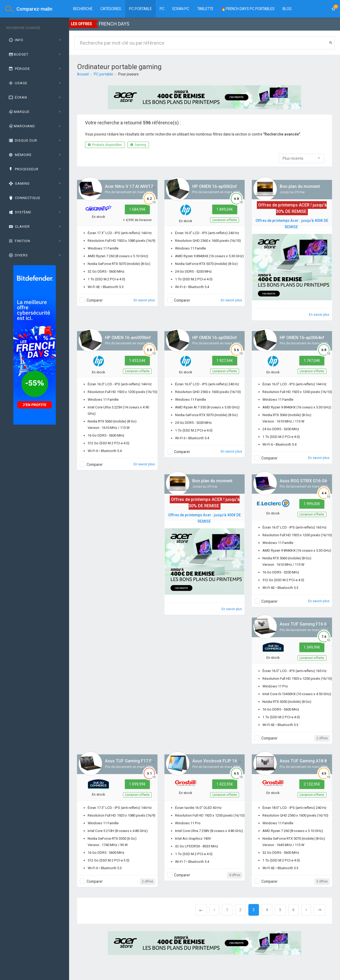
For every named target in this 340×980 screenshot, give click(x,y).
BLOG (287, 9)
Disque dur (23, 140)
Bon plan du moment (300, 186)
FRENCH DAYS (114, 24)
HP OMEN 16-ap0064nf (302, 338)
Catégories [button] (111, 9)
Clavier (19, 227)
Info (16, 40)
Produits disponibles (105, 145)
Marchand (22, 126)
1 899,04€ (225, 209)
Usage (18, 83)
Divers (18, 255)
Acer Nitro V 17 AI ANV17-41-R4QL (138, 186)
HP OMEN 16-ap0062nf (215, 186)
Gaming (138, 145)
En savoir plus (144, 300)
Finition (19, 241)
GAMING (19, 183)
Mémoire (20, 155)
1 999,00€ (312, 504)
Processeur (23, 169)
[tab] (35, 40)
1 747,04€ (312, 361)
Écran (18, 97)
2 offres (322, 738)
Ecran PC (181, 9)
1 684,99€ (137, 209)
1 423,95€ (225, 784)
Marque (19, 112)
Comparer (95, 300)
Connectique (24, 198)
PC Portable (140, 9)
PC (162, 9)
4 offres (235, 875)
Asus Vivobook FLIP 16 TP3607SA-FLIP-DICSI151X (241, 761)
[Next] (306, 910)
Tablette (205, 9)
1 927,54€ (225, 361)
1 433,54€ (137, 361)
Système (20, 212)
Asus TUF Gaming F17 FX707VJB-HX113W (146, 761)
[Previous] (201, 910)
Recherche (83, 9)
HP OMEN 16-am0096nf (128, 338)
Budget (18, 54)
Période (19, 69)
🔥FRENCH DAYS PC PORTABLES (248, 9)
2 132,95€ (312, 784)
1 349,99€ (312, 647)
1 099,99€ (137, 784)
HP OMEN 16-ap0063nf (215, 338)
